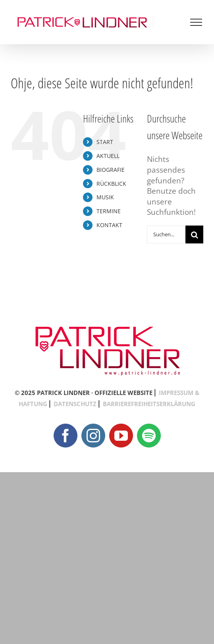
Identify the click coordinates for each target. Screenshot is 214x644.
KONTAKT (109, 225)
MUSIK (105, 197)
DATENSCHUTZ (75, 404)
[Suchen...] (166, 234)
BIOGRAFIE (111, 170)
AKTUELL (108, 156)
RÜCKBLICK (111, 184)
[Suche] (194, 234)
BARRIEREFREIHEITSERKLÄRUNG (149, 404)
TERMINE (109, 211)
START (105, 142)
